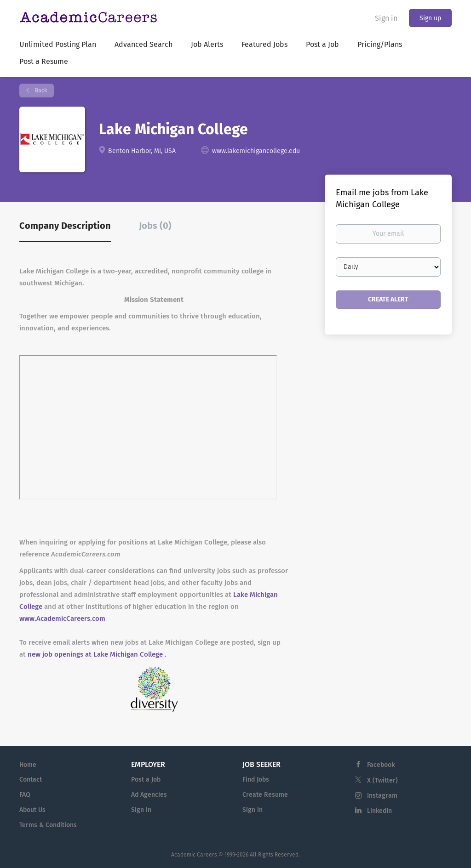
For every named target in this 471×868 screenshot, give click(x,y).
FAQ (25, 795)
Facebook (381, 765)
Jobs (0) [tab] (155, 226)
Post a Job (146, 780)
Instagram (382, 796)
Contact (31, 780)
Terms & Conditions (48, 825)
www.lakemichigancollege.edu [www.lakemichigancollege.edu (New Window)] (256, 151)
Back (40, 91)
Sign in (386, 18)
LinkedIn (379, 811)
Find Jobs (256, 780)
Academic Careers (194, 855)
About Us (32, 810)
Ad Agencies (149, 795)
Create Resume (265, 795)
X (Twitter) (382, 780)
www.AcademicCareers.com (62, 618)
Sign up (430, 18)
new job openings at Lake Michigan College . (97, 654)
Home (28, 765)
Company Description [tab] (65, 226)
